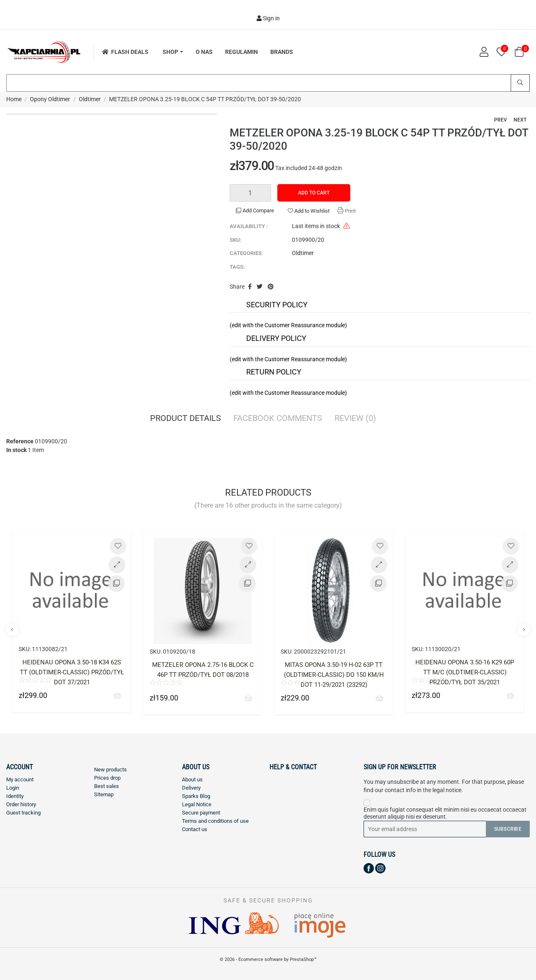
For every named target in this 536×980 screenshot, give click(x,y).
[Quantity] (250, 193)
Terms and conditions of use (215, 821)
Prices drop (107, 778)
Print (350, 211)
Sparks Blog (196, 796)
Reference (20, 441)
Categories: (246, 253)
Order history (21, 804)
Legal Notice (197, 804)
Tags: (237, 267)
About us (192, 779)
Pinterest (271, 287)
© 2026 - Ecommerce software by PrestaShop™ (268, 959)
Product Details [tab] (186, 419)
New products (110, 770)
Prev (501, 120)
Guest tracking (23, 813)
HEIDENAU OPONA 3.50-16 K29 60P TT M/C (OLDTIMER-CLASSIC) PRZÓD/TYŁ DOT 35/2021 (465, 672)
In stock (16, 450)
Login (13, 788)
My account (20, 779)
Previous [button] (12, 630)
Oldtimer (303, 253)
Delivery (191, 788)
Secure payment (201, 813)
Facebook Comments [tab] (278, 419)
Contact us (195, 829)
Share (250, 287)
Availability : (249, 226)
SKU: (236, 240)
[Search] (268, 83)
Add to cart (314, 193)
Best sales (107, 786)
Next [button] (524, 630)
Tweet (260, 287)
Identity (15, 796)
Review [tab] (355, 419)
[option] (72, 628)
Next (520, 120)
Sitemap (104, 794)
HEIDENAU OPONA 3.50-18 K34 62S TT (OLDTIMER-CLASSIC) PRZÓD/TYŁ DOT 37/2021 (72, 672)
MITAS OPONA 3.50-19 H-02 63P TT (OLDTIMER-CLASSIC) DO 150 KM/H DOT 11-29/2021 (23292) (334, 675)
